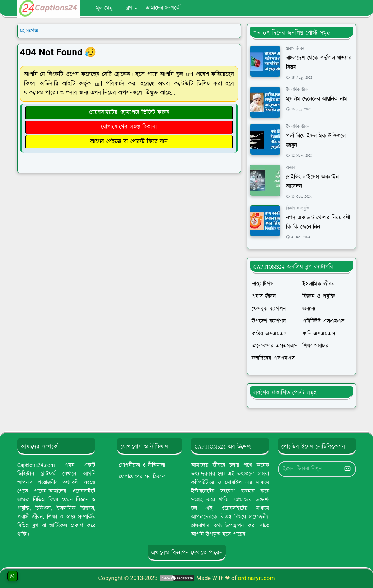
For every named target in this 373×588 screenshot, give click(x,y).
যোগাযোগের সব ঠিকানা (142, 477)
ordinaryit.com (257, 578)
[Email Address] (309, 469)
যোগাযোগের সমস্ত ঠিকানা (129, 127)
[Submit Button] (348, 469)
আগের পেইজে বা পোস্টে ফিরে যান (129, 142)
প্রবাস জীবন (295, 49)
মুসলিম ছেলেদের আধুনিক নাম (317, 99)
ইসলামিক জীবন (298, 90)
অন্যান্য (291, 168)
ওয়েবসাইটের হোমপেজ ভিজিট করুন (129, 112)
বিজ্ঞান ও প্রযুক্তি (298, 208)
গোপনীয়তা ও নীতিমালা (142, 465)
